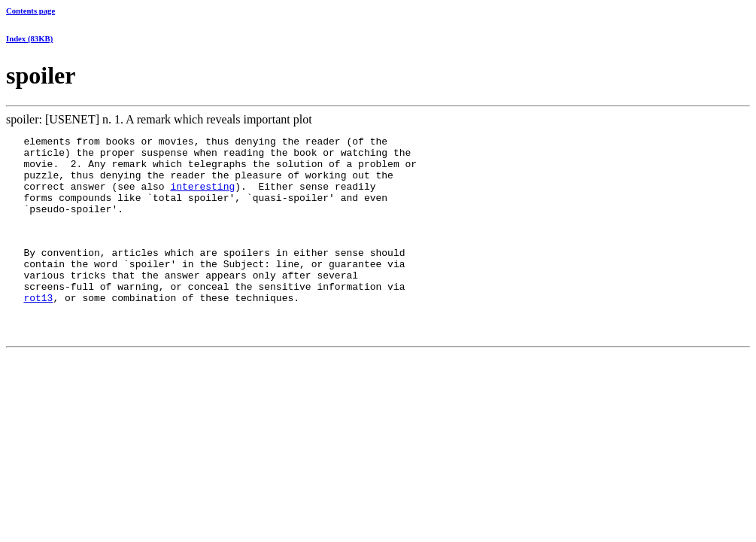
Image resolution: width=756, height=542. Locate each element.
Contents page (30, 11)
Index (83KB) (29, 38)
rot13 (38, 329)
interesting (202, 197)
